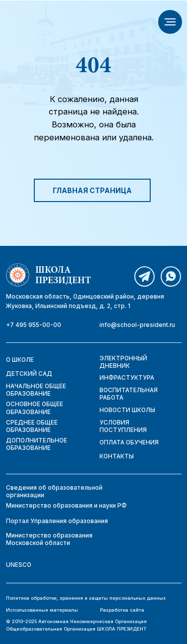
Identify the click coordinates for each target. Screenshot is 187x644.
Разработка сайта (122, 610)
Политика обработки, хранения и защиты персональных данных (86, 598)
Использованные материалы (42, 610)
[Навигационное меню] (170, 22)
